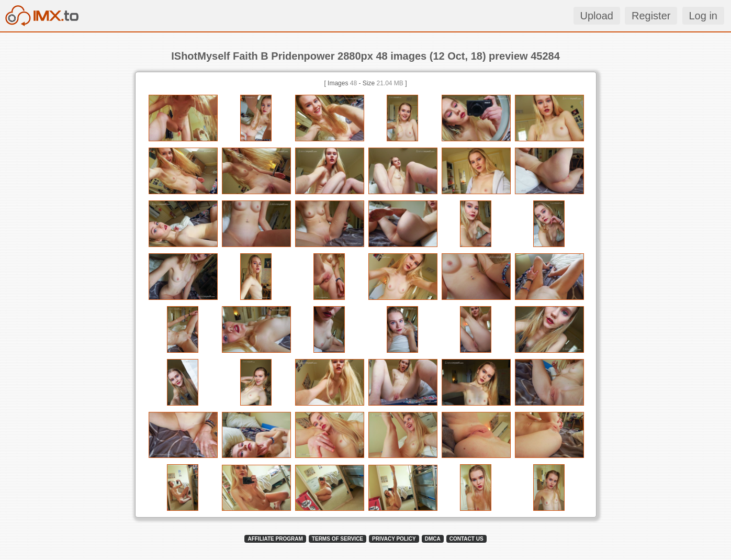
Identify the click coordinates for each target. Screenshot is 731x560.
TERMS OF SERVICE (338, 539)
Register (651, 16)
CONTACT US (466, 539)
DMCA (433, 539)
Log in (704, 16)
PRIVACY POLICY (394, 539)
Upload (597, 16)
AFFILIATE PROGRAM (275, 539)
